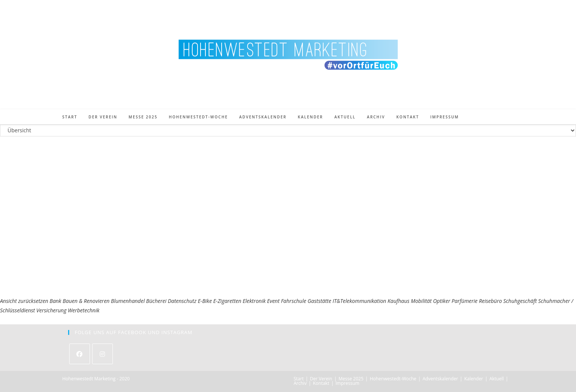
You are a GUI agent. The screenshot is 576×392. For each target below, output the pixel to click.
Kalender (474, 379)
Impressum (347, 383)
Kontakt (321, 383)
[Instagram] (103, 354)
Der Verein (321, 379)
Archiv (300, 383)
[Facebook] (80, 354)
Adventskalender (440, 379)
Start (299, 379)
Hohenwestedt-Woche (393, 379)
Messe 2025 (351, 379)
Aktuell (497, 379)
